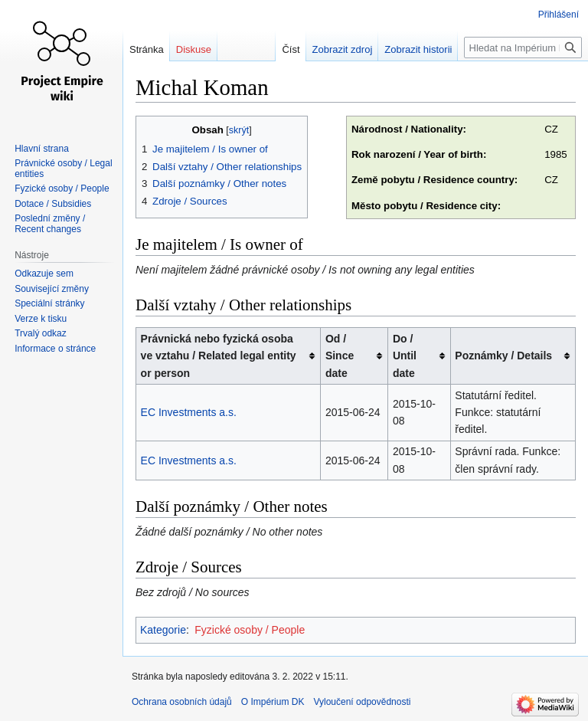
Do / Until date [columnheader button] (405, 356)
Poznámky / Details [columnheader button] (503, 356)
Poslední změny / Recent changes (50, 224)
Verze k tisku (41, 319)
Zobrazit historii (418, 49)
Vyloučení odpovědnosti (362, 702)
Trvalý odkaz (41, 333)
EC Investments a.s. (189, 412)
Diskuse (194, 49)
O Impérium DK (273, 702)
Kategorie (163, 630)
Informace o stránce (55, 349)
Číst (291, 49)
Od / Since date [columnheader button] (340, 356)
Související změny (52, 289)
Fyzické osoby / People (250, 630)
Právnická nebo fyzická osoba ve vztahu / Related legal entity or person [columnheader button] (219, 356)
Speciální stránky (49, 303)
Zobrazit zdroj (343, 49)
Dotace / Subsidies (53, 204)
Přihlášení (559, 15)
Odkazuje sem (44, 274)
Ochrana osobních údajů (182, 702)
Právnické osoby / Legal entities (63, 169)
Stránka (147, 49)
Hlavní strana (42, 149)
